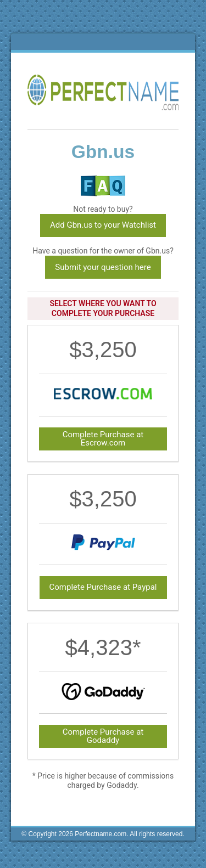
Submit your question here (103, 267)
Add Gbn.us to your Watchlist (103, 225)
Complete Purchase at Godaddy (103, 736)
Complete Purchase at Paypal (103, 587)
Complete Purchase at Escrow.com (103, 439)
